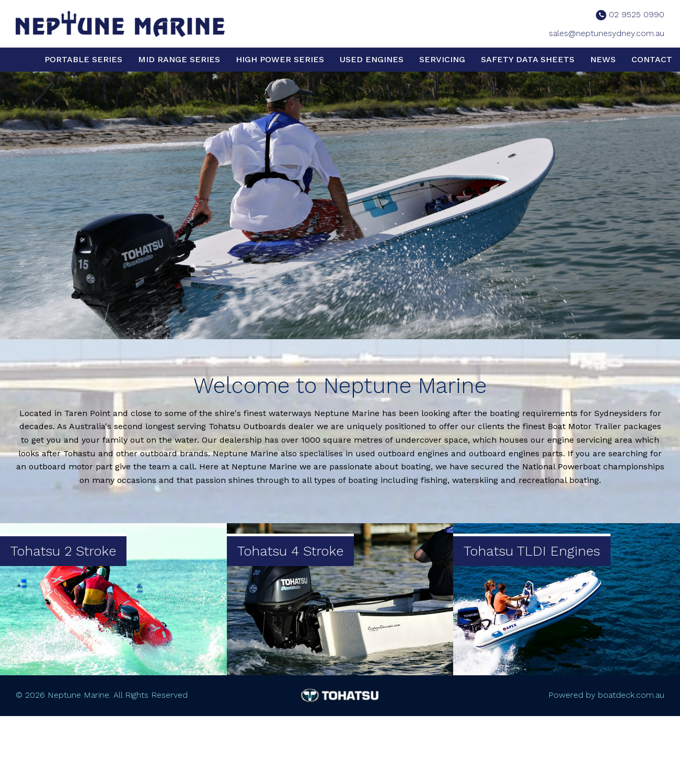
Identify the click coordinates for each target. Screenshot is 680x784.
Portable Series (83, 59)
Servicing (442, 59)
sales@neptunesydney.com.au (607, 33)
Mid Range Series (179, 59)
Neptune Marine (78, 695)
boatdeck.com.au (631, 695)
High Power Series (280, 59)
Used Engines (372, 59)
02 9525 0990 (637, 14)
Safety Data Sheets (528, 59)
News (603, 59)
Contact (652, 59)
